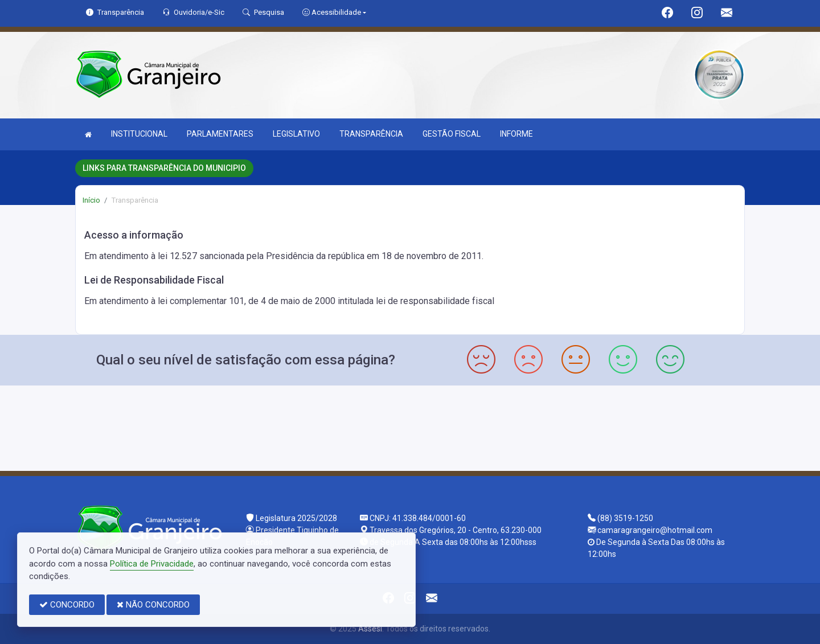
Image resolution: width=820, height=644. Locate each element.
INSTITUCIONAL (139, 134)
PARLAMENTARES (220, 134)
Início (91, 200)
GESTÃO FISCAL (452, 134)
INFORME (516, 134)
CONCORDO (67, 605)
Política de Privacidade (152, 564)
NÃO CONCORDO (153, 605)
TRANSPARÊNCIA (371, 134)
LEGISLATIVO (296, 134)
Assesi (370, 629)
